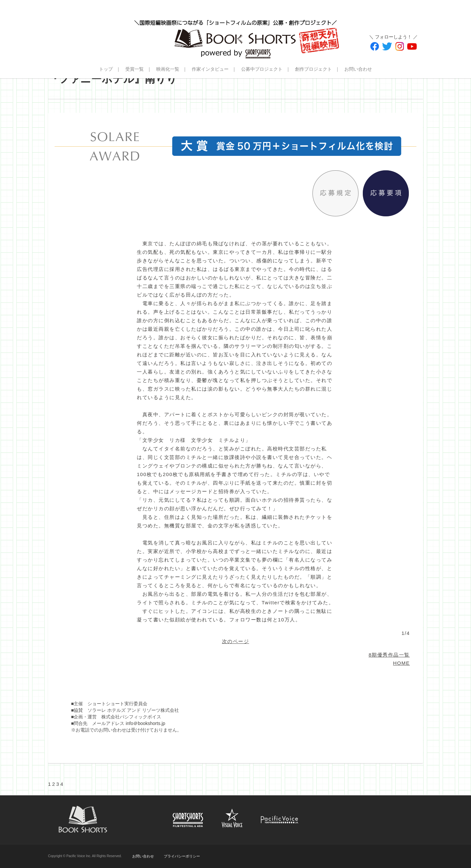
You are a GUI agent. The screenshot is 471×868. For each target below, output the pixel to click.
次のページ (236, 641)
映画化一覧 (168, 69)
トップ (106, 69)
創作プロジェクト (313, 69)
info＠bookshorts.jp (145, 723)
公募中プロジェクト (262, 69)
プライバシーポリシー (182, 856)
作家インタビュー (210, 69)
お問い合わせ (358, 69)
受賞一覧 (135, 69)
